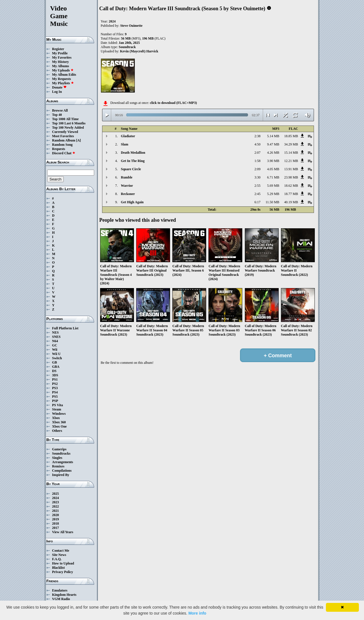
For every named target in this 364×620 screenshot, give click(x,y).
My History (60, 62)
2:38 (258, 136)
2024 (55, 498)
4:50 (258, 144)
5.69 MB (273, 186)
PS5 (55, 397)
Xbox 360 (59, 422)
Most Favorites (63, 136)
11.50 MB (272, 202)
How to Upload (63, 563)
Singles (57, 458)
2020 (55, 515)
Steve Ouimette (131, 26)
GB (54, 362)
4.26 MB (273, 153)
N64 (55, 341)
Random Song (62, 145)
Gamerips (59, 449)
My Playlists (63, 83)
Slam (125, 144)
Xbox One (59, 426)
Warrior (127, 186)
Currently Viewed (65, 132)
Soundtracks (61, 453)
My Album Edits (64, 75)
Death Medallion (133, 153)
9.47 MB (273, 144)
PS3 (55, 388)
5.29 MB (273, 194)
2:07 (258, 153)
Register (58, 49)
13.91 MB (291, 169)
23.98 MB (291, 177)
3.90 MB (273, 161)
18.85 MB (291, 136)
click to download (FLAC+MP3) (173, 103)
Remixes (58, 466)
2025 (55, 494)
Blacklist (58, 568)
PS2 (55, 384)
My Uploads (63, 70)
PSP (55, 401)
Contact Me (61, 551)
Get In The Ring (133, 161)
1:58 (258, 161)
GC (55, 345)
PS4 (55, 392)
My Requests (61, 79)
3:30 (258, 177)
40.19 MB (291, 202)
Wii (55, 350)
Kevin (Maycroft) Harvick (139, 51)
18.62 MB (291, 186)
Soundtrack (127, 47)
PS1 (55, 379)
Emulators (60, 590)
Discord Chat (64, 153)
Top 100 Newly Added (68, 128)
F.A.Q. (57, 559)
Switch (57, 358)
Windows (59, 414)
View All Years (63, 532)
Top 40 (57, 115)
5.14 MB (273, 136)
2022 (55, 506)
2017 (55, 528)
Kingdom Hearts (64, 595)
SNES (56, 337)
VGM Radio (61, 599)
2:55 (258, 186)
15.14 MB (291, 153)
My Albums (61, 66)
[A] (79, 140)
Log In (57, 92)
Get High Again (132, 202)
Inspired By (61, 475)
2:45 (258, 194)
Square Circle (131, 169)
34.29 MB (291, 144)
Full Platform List (65, 328)
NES (55, 332)
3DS (55, 375)
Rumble (127, 177)
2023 (55, 502)
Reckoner (128, 194)
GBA (56, 367)
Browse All (60, 110)
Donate (59, 87)
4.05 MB (273, 169)
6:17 (258, 202)
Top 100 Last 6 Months (69, 123)
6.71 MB (273, 177)
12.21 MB (291, 161)
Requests (59, 149)
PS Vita (57, 405)
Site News (59, 555)
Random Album (64, 140)
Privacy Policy (63, 572)
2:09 (258, 169)
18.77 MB (291, 194)
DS (54, 371)
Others (57, 431)
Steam (57, 409)
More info (197, 613)
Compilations (62, 471)
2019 (55, 519)
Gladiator (128, 136)
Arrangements (63, 462)
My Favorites (62, 58)
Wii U (56, 354)
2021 (55, 511)
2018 (55, 523)
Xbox (56, 418)
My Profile (60, 53)
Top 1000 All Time (65, 119)
